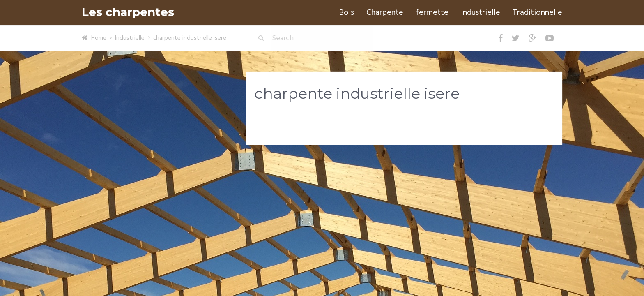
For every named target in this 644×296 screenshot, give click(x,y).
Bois (346, 13)
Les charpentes (128, 12)
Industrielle (481, 13)
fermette (432, 13)
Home (99, 38)
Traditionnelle (537, 13)
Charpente (385, 13)
